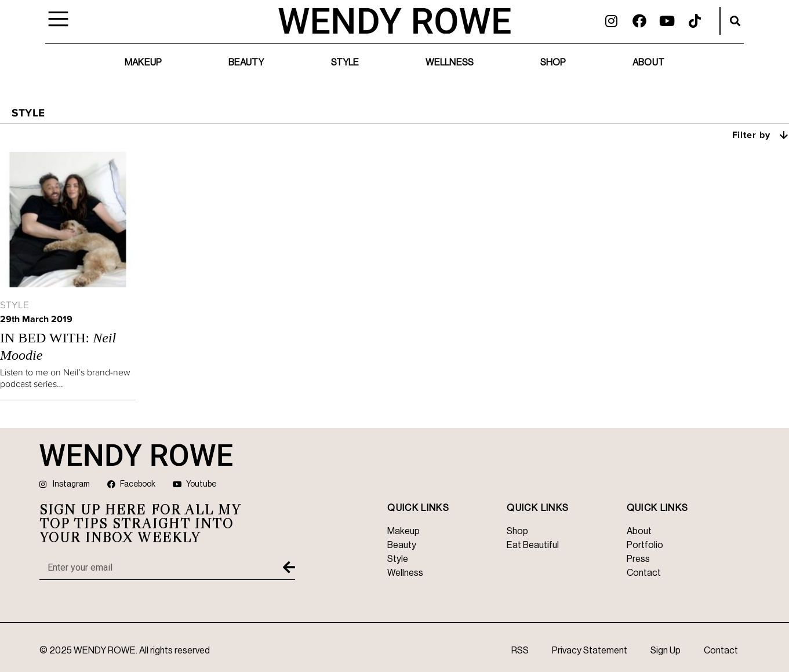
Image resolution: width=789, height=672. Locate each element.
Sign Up (666, 651)
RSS (520, 651)
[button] (735, 21)
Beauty (246, 63)
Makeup (143, 63)
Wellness (450, 63)
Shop (553, 63)
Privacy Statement (590, 651)
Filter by (761, 134)
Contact (721, 651)
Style (345, 63)
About (648, 63)
